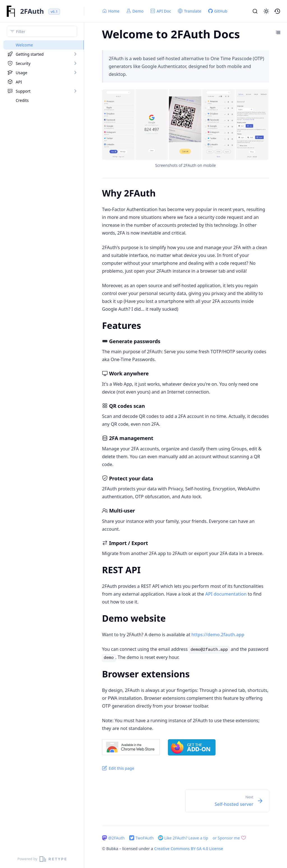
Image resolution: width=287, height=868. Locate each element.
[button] (266, 11)
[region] (42, 445)
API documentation (226, 594)
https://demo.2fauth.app (218, 635)
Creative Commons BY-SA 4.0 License (189, 849)
